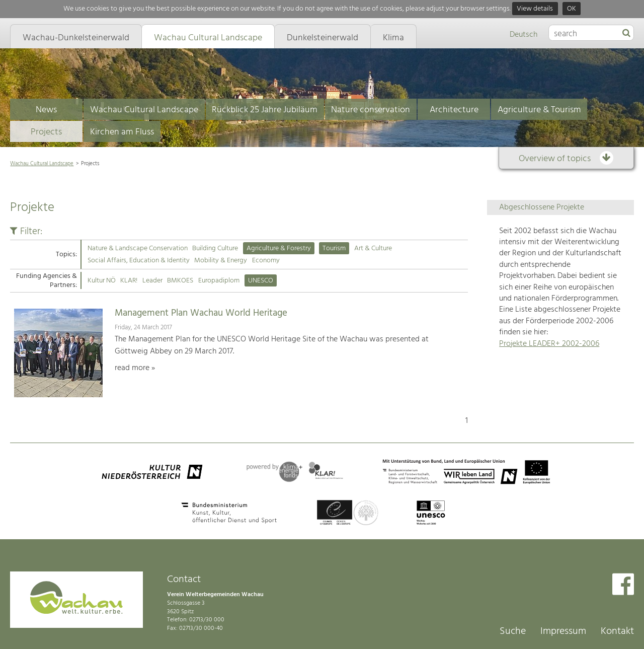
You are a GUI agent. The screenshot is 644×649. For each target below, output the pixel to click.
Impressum (563, 631)
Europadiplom (219, 281)
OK (572, 9)
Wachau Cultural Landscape (144, 110)
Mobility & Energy (221, 261)
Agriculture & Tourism (539, 110)
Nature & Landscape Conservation (138, 248)
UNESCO (261, 281)
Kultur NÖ (102, 281)
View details (535, 9)
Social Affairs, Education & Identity (139, 261)
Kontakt (617, 631)
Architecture (454, 110)
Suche (513, 631)
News (46, 110)
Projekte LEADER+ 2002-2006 (549, 344)
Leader (152, 281)
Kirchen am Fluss (122, 132)
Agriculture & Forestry (279, 248)
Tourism (334, 248)
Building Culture (215, 248)
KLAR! (129, 281)
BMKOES (180, 281)
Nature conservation (371, 110)
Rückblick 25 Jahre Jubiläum (265, 110)
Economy (266, 261)
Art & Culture (373, 248)
